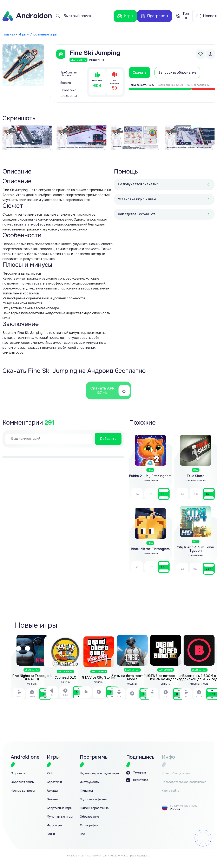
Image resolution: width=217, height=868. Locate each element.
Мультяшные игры (60, 817)
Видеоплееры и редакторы (99, 773)
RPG (50, 773)
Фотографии (89, 825)
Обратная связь (22, 782)
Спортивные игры (43, 34)
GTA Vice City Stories (99, 678)
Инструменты (90, 782)
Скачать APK (103, 390)
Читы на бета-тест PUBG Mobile (132, 678)
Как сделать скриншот (137, 214)
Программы (154, 16)
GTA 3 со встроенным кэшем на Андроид (166, 678)
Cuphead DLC (65, 678)
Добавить (108, 439)
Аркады (52, 791)
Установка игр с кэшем (137, 199)
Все (82, 834)
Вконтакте (137, 780)
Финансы (86, 791)
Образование (89, 817)
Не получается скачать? (138, 184)
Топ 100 (182, 16)
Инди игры (54, 825)
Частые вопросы (23, 791)
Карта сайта (170, 791)
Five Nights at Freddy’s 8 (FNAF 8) (32, 678)
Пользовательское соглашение (184, 782)
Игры (125, 16)
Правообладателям (176, 773)
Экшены (52, 799)
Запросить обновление (177, 73)
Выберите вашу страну (184, 806)
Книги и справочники (95, 808)
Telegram (136, 773)
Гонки (51, 834)
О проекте (18, 773)
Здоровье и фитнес (94, 799)
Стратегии (54, 782)
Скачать (140, 73)
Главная (9, 34)
